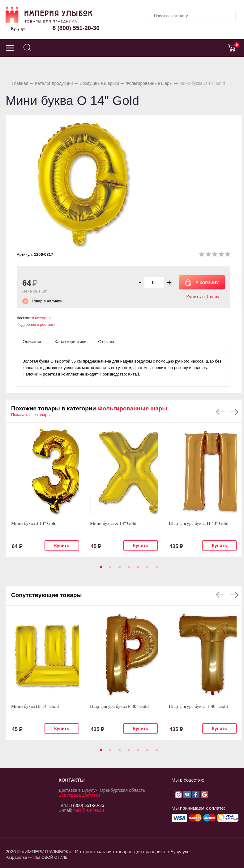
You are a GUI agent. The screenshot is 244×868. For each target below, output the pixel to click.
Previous (220, 412)
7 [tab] (156, 569)
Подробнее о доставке (36, 325)
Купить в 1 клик (203, 297)
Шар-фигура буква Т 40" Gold (198, 706)
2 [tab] (109, 569)
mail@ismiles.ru (89, 810)
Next (234, 412)
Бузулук (18, 29)
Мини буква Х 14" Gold (113, 523)
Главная (20, 83)
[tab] (32, 341)
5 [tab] (137, 569)
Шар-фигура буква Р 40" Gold (119, 706)
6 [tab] (146, 569)
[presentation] (32, 341)
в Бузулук (40, 318)
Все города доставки (79, 795)
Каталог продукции (54, 83)
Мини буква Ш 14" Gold (35, 706)
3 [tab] (118, 569)
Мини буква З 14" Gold (34, 523)
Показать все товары (31, 415)
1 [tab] (100, 569)
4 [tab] (128, 569)
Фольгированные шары (149, 83)
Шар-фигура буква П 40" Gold (199, 523)
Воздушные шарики (99, 83)
